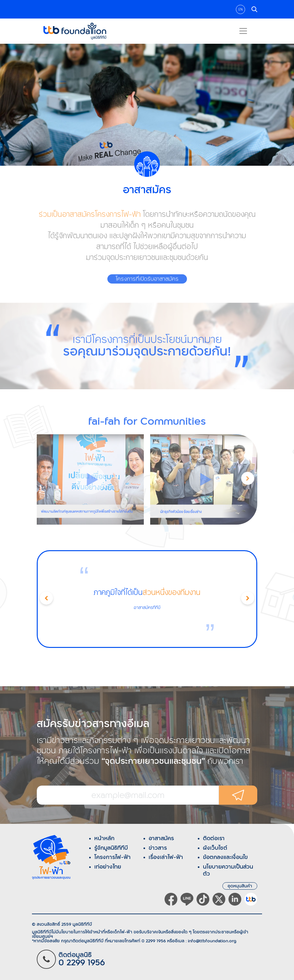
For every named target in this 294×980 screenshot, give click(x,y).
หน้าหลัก (104, 838)
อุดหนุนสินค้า (240, 886)
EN (240, 9)
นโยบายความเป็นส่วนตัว (228, 870)
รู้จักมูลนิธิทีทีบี (111, 848)
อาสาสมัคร (161, 838)
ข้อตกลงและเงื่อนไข (225, 857)
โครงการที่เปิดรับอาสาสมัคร (147, 279)
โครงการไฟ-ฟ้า (112, 857)
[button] (248, 479)
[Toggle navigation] (243, 31)
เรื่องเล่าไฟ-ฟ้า (166, 857)
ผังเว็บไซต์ (215, 848)
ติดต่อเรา (214, 838)
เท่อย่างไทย (108, 867)
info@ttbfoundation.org (212, 941)
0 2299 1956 (154, 941)
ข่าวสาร (158, 848)
